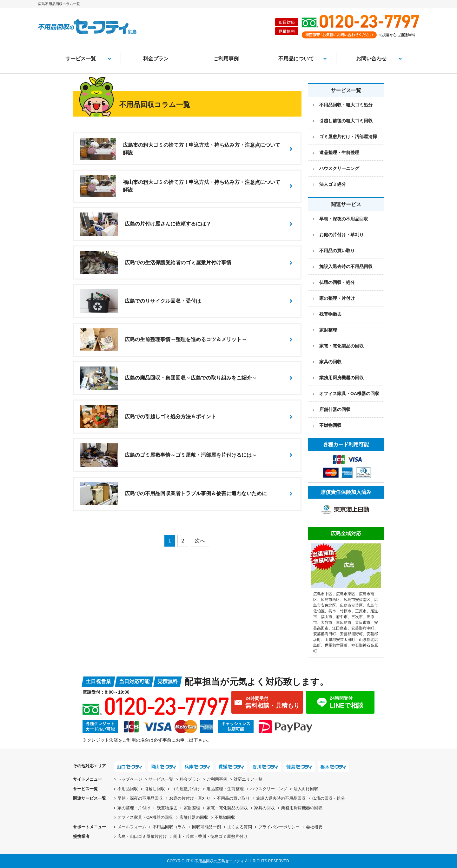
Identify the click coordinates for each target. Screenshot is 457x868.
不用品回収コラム (169, 827)
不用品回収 (128, 789)
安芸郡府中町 (363, 628)
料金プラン (156, 59)
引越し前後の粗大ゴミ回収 (346, 121)
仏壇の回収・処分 (337, 282)
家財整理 (328, 330)
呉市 (332, 611)
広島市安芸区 (351, 605)
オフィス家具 (349, 394)
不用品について (296, 59)
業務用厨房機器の (341, 378)
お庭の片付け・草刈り (341, 235)
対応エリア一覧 (248, 779)
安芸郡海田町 (325, 634)
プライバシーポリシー (279, 827)
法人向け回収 (306, 789)
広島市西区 (330, 600)
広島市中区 (323, 594)
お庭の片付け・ (190, 798)
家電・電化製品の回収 (341, 346)
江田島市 (340, 628)
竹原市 (346, 611)
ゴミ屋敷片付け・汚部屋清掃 (348, 137)
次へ (200, 541)
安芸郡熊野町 (351, 634)
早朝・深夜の (140, 798)
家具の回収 (330, 362)
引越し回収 (155, 789)
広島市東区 (346, 594)
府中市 (342, 617)
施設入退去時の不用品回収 (346, 266)
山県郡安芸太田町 (340, 640)
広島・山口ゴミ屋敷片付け (142, 836)
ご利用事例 (226, 59)
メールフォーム (132, 827)
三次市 (357, 617)
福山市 (327, 617)
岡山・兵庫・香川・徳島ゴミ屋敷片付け (210, 836)
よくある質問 (240, 827)
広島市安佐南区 (357, 600)
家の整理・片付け (337, 298)
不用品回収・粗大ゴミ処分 (346, 105)
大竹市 (327, 622)
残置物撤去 (330, 314)
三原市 (361, 611)
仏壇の (328, 798)
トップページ (130, 779)
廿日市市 (363, 622)
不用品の (233, 798)
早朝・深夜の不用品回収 (344, 219)
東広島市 (344, 622)
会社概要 (314, 827)
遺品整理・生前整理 (339, 152)
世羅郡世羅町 (336, 645)
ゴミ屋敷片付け (186, 789)
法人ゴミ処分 (333, 184)
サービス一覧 (81, 59)
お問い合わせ (371, 59)
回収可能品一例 (206, 827)
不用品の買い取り (337, 251)
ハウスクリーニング (339, 168)
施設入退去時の (281, 798)
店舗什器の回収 (335, 409)
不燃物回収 (330, 425)
